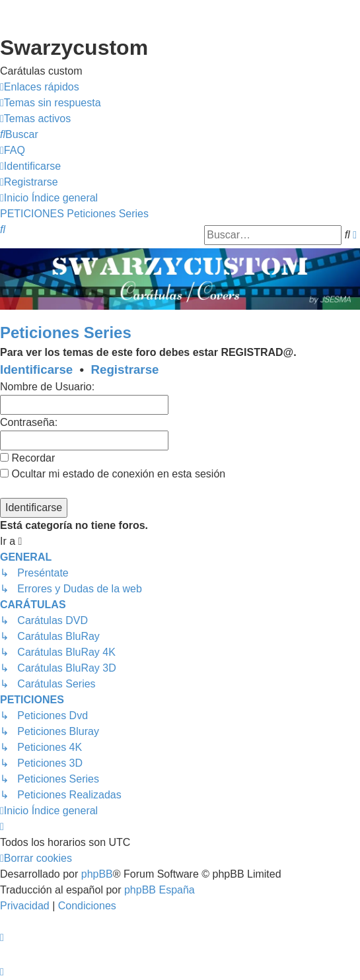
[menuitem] (51, 103)
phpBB (97, 874)
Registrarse (125, 369)
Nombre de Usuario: (47, 387)
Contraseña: (29, 422)
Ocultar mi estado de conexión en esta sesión (113, 474)
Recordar (27, 458)
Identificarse (36, 369)
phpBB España (160, 890)
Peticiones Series (66, 332)
